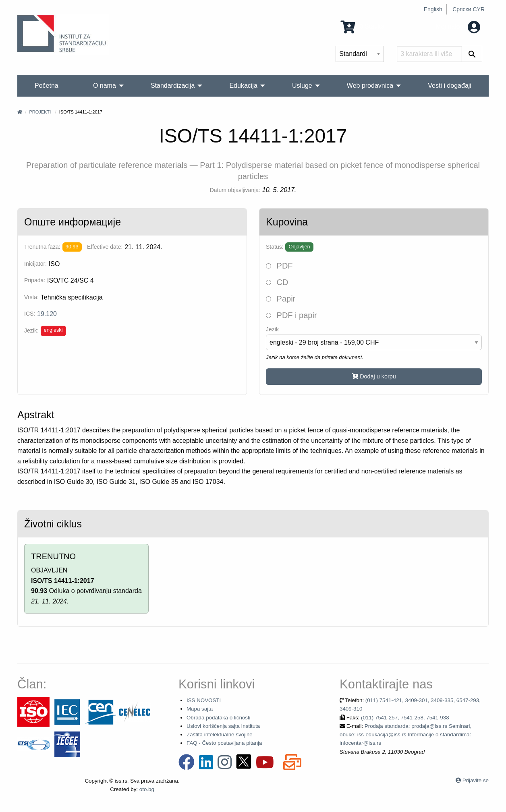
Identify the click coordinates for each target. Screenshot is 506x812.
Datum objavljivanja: (235, 190)
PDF (279, 266)
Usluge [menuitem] (302, 86)
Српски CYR (469, 9)
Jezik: (31, 331)
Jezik (272, 329)
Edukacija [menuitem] (243, 86)
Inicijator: (35, 264)
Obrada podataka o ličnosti (219, 718)
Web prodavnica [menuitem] (370, 86)
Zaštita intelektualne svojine (220, 735)
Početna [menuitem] (47, 86)
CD (277, 282)
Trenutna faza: (42, 247)
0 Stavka (363, 26)
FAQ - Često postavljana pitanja (224, 743)
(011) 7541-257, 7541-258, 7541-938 (405, 718)
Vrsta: (31, 297)
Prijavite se (476, 780)
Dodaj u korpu (374, 376)
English (433, 9)
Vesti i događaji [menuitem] (450, 86)
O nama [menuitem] (105, 86)
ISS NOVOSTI (204, 700)
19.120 (47, 314)
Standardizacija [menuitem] (173, 86)
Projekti (40, 112)
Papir (281, 299)
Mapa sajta (200, 709)
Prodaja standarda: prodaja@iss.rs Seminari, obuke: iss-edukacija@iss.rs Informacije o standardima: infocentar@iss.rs (405, 735)
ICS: (30, 314)
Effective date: (105, 247)
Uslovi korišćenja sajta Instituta (223, 726)
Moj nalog (458, 26)
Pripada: (35, 280)
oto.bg (147, 789)
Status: (275, 247)
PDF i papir (291, 315)
